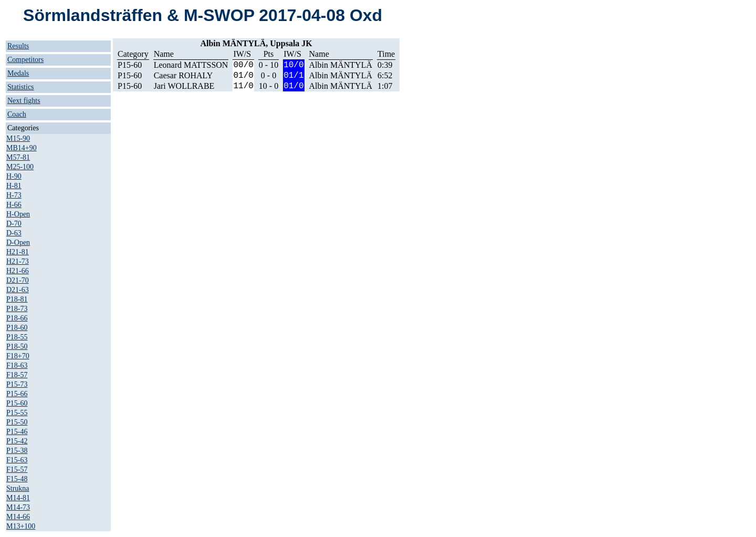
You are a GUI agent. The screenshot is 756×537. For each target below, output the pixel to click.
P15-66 (17, 394)
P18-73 (17, 309)
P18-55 (17, 337)
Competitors (25, 60)
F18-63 (17, 365)
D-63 (14, 233)
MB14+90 (22, 148)
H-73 (14, 195)
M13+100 (21, 526)
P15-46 (17, 432)
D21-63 (18, 290)
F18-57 (17, 375)
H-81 (14, 186)
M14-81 (18, 498)
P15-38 (17, 451)
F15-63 (17, 460)
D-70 (14, 224)
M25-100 (20, 167)
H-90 (14, 176)
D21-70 (18, 280)
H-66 (14, 205)
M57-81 (18, 157)
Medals (18, 73)
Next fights (24, 101)
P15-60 (17, 403)
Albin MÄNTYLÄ (341, 65)
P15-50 (17, 422)
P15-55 (17, 413)
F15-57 (17, 469)
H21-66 (18, 271)
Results (18, 46)
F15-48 (17, 479)
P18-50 (17, 347)
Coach (17, 114)
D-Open (18, 242)
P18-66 (17, 318)
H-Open (18, 214)
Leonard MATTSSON (191, 65)
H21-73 (18, 261)
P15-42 (17, 441)
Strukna (18, 488)
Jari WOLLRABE (184, 86)
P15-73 (17, 384)
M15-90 (18, 138)
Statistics (21, 87)
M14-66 (18, 517)
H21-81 (18, 252)
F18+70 (18, 356)
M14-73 (18, 507)
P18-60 (17, 328)
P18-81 (17, 299)
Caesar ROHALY (183, 75)
